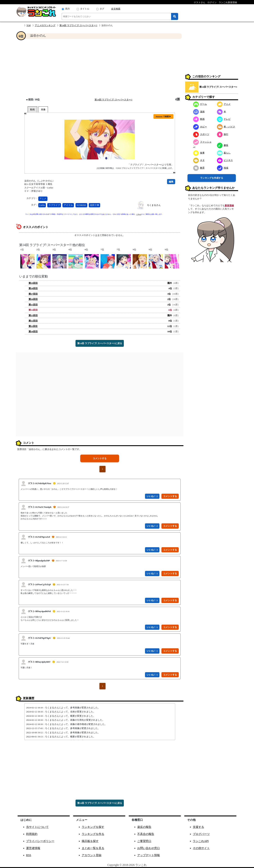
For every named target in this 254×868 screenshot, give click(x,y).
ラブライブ (54, 205)
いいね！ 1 (152, 573)
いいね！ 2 (152, 496)
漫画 (199, 112)
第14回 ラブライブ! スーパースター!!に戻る (100, 343)
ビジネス (225, 160)
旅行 (223, 134)
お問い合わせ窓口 (149, 848)
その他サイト (201, 848)
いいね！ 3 (152, 550)
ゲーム (200, 104)
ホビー (200, 127)
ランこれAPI (201, 841)
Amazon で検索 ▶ (163, 116)
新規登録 (229, 205)
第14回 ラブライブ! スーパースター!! (78, 25)
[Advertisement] (100, 68)
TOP (29, 25)
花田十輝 (95, 205)
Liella (42, 205)
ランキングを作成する (212, 178)
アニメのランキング (45, 25)
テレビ (224, 119)
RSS (29, 855)
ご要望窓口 (144, 841)
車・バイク (226, 127)
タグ (102, 9)
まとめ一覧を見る (93, 848)
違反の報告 (144, 827)
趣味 (223, 145)
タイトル (85, 9)
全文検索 (116, 9)
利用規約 (32, 834)
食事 (199, 153)
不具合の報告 (146, 834)
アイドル (68, 205)
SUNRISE (81, 205)
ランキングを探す (93, 827)
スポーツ (201, 134)
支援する (198, 827)
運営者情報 (33, 848)
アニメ (43, 199)
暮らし (224, 153)
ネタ (199, 160)
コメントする (100, 458)
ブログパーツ (201, 834)
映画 (199, 119)
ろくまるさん (154, 205)
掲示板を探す (90, 841)
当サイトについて (37, 827)
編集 (171, 182)
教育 (199, 168)
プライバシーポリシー (40, 841)
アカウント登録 (92, 855)
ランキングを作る (93, 834)
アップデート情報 (149, 855)
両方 (68, 9)
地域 (223, 168)
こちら (139, 214)
